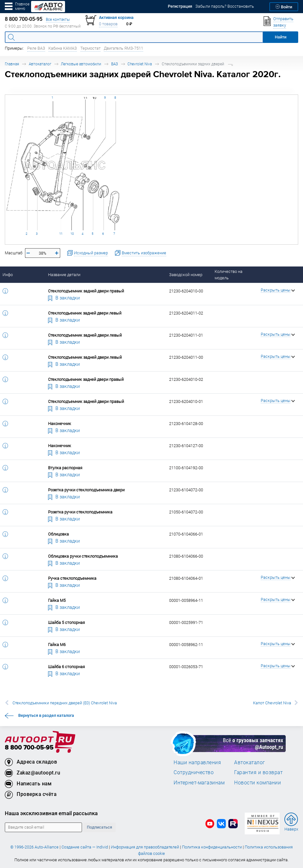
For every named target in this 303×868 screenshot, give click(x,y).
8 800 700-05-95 (29, 748)
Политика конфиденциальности (212, 847)
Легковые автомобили (81, 64)
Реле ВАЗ (36, 48)
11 (61, 234)
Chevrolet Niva (140, 64)
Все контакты (58, 19)
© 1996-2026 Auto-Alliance (34, 847)
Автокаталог (40, 64)
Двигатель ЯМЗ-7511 (123, 48)
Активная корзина (116, 17)
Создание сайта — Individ (85, 847)
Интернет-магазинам (199, 782)
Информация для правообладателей (145, 847)
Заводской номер (186, 275)
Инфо (8, 275)
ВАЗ (115, 64)
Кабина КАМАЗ (63, 48)
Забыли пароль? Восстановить (225, 6)
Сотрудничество (194, 772)
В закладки (64, 298)
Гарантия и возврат (258, 772)
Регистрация (180, 6)
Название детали (64, 275)
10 (72, 234)
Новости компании (258, 782)
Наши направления (197, 762)
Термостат (90, 48)
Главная (12, 64)
